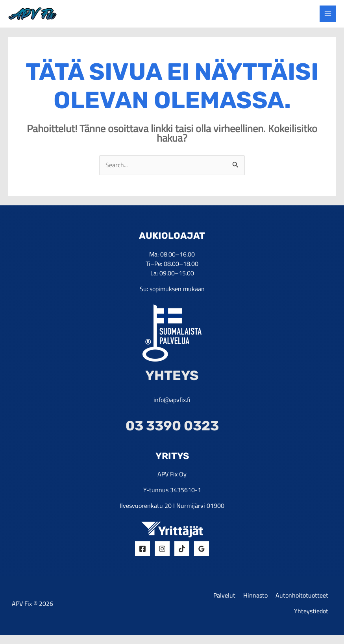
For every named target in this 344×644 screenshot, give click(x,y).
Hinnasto (255, 602)
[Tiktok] (182, 555)
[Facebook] (142, 555)
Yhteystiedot (311, 620)
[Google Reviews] (202, 555)
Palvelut (224, 602)
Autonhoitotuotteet (302, 602)
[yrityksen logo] (43, 16)
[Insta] (162, 555)
